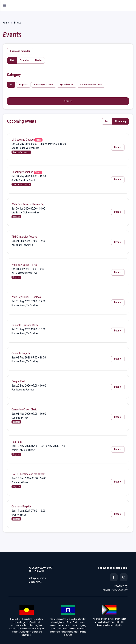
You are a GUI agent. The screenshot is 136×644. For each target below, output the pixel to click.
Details (118, 147)
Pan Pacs (17, 442)
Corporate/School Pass (91, 85)
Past (107, 121)
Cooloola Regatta (21, 353)
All (11, 85)
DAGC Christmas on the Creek (28, 474)
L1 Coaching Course (23, 140)
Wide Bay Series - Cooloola (26, 297)
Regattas (23, 85)
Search (68, 101)
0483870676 (35, 583)
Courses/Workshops (44, 85)
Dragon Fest (18, 381)
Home (6, 23)
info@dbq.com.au (38, 578)
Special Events (67, 85)
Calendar (25, 60)
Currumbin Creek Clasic (24, 409)
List (12, 60)
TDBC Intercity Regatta (24, 237)
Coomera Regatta (21, 506)
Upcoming (121, 121)
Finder (38, 60)
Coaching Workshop (22, 172)
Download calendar (20, 51)
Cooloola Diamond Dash (25, 325)
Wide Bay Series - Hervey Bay (28, 204)
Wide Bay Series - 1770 (25, 265)
